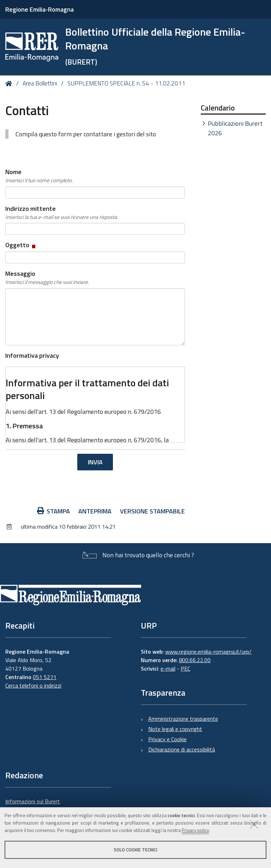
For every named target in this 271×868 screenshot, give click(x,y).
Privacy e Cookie (167, 739)
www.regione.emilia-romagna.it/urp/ (208, 652)
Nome (39, 176)
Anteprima (95, 511)
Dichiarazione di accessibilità (182, 749)
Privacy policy (195, 830)
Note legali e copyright (175, 729)
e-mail (168, 668)
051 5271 (45, 677)
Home (10, 84)
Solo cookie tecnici (135, 850)
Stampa (54, 511)
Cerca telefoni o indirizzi (33, 685)
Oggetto (21, 245)
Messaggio (47, 278)
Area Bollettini (40, 83)
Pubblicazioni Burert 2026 (235, 128)
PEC (185, 668)
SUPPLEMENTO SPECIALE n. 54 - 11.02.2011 (126, 83)
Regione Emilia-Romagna (40, 9)
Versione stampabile (152, 511)
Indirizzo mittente (61, 213)
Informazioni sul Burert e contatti (33, 805)
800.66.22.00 (195, 660)
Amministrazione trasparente (183, 719)
